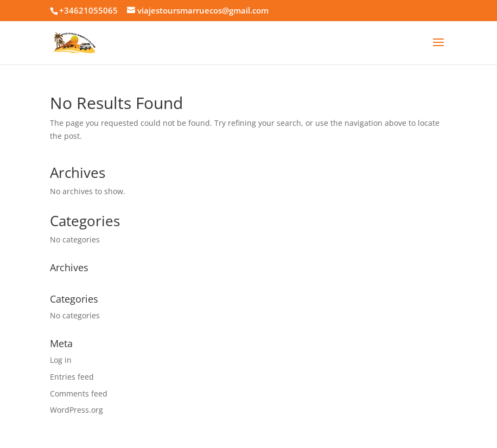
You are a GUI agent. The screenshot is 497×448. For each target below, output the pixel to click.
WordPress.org (77, 410)
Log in (61, 360)
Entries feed (72, 377)
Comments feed (79, 393)
